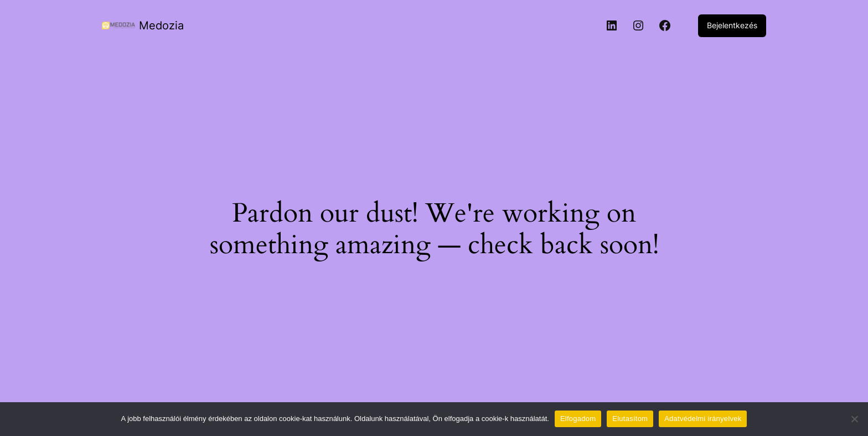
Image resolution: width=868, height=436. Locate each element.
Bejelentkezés (732, 25)
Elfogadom (578, 419)
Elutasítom (630, 419)
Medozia (161, 25)
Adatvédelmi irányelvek (703, 419)
